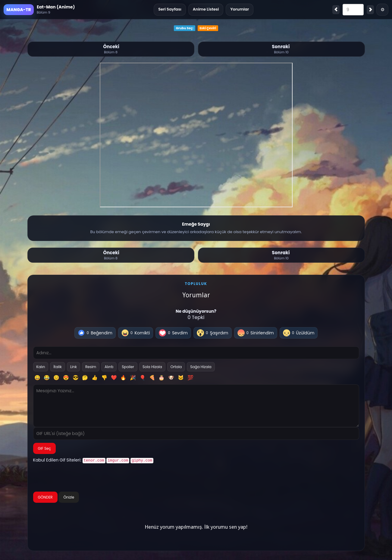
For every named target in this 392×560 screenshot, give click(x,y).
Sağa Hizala (201, 367)
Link (74, 367)
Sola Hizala (152, 367)
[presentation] (79, 478)
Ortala (176, 367)
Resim (91, 367)
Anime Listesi (206, 9)
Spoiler (128, 367)
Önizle (69, 497)
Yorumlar (240, 9)
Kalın (41, 367)
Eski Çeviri (208, 28)
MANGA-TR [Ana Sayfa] (19, 10)
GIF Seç (44, 448)
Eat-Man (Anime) (56, 7)
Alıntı (109, 367)
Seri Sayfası (170, 9)
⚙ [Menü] (383, 9)
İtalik (58, 367)
